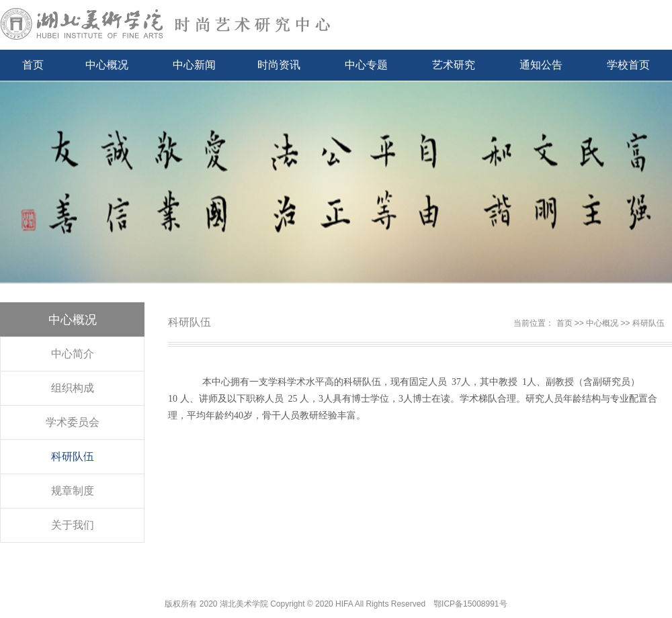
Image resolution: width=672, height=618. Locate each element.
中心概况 (107, 65)
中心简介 (73, 354)
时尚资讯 (279, 65)
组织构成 (73, 388)
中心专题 (366, 65)
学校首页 (628, 65)
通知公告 (541, 65)
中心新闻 (194, 65)
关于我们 (73, 525)
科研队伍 (73, 456)
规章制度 (73, 491)
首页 (33, 65)
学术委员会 (73, 422)
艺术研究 (454, 65)
